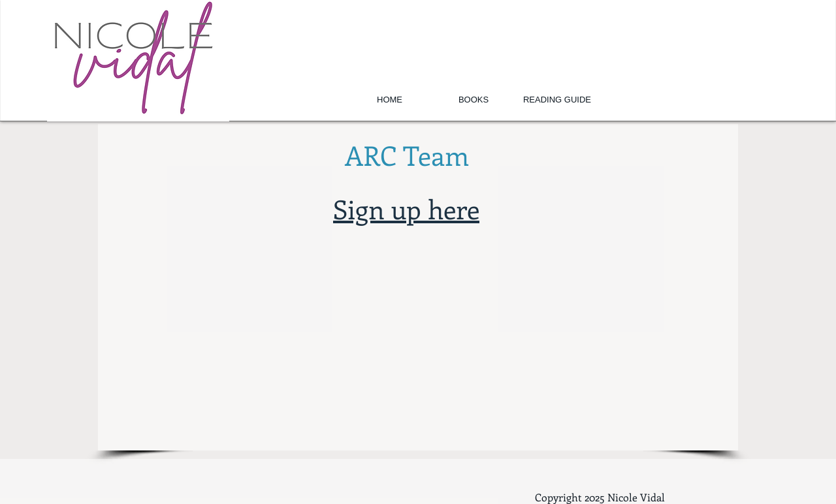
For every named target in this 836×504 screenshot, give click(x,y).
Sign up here (406, 209)
